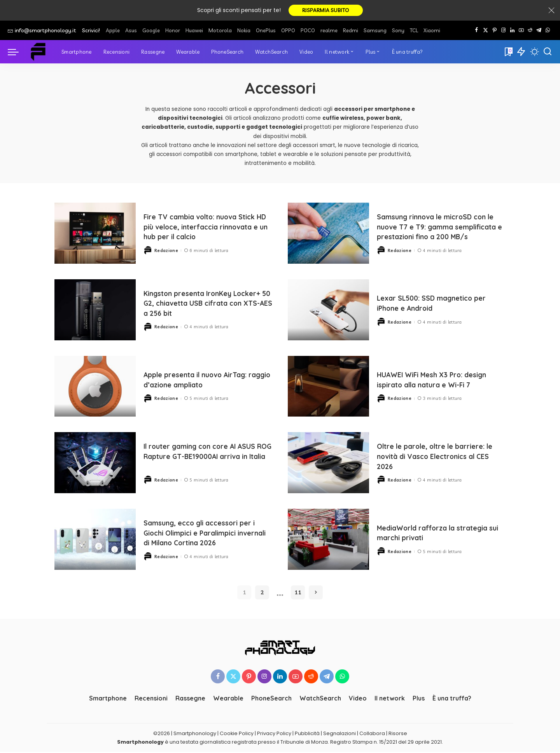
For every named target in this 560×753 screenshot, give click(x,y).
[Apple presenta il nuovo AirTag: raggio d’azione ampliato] (95, 387)
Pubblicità (307, 735)
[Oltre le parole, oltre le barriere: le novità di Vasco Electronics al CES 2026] (328, 464)
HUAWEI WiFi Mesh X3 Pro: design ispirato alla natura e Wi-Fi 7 (440, 381)
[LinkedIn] (512, 32)
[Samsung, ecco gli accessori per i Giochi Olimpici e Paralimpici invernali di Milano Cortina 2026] (95, 540)
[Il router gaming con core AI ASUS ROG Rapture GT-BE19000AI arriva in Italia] (95, 464)
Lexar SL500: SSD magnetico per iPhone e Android (439, 304)
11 (298, 594)
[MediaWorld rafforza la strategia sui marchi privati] (328, 540)
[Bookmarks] (508, 53)
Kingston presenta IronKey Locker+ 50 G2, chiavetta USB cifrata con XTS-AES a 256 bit (200, 304)
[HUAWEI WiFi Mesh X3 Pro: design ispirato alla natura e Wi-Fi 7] (328, 387)
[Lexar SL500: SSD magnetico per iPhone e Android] (328, 311)
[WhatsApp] (548, 32)
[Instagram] (503, 32)
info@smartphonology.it (42, 32)
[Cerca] (548, 53)
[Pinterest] (494, 32)
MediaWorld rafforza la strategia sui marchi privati (429, 534)
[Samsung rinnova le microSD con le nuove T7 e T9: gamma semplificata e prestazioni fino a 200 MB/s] (328, 234)
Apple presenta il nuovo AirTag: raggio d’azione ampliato (203, 381)
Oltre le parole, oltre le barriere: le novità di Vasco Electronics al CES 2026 (439, 457)
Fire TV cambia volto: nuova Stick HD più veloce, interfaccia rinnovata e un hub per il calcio (208, 228)
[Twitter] (486, 32)
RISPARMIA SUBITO (326, 11)
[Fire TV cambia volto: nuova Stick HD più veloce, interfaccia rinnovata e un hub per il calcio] (95, 234)
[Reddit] (530, 32)
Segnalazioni (339, 735)
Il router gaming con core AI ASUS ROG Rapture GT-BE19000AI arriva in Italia (206, 457)
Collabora (372, 735)
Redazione (166, 251)
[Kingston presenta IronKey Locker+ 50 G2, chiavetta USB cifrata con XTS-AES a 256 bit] (95, 311)
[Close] (551, 11)
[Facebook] (477, 32)
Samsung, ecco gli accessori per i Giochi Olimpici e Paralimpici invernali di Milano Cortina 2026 (207, 529)
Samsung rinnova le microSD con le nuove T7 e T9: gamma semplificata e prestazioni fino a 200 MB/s (440, 228)
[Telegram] (539, 32)
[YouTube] (521, 32)
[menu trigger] (17, 53)
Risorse (398, 735)
